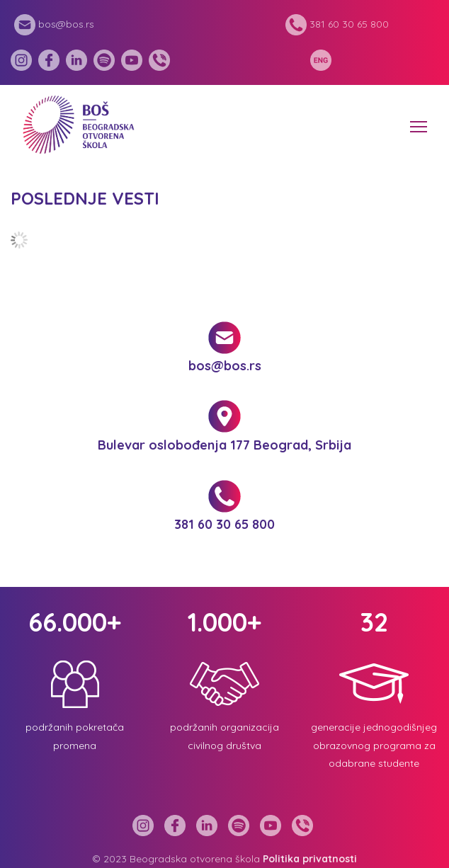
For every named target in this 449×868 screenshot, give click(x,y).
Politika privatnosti (310, 859)
